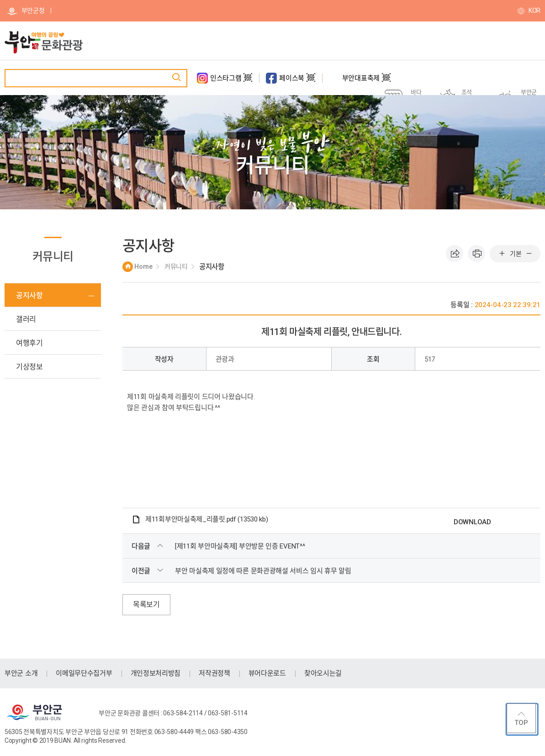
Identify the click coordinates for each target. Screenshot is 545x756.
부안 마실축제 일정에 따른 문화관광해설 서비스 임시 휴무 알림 (263, 571)
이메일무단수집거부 (84, 673)
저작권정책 (214, 673)
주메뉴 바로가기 (0, 0)
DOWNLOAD (472, 522)
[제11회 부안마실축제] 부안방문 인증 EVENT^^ (240, 546)
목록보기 (146, 604)
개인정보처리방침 (156, 673)
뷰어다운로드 (267, 673)
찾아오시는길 (323, 673)
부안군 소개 (21, 673)
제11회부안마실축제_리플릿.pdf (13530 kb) (206, 519)
